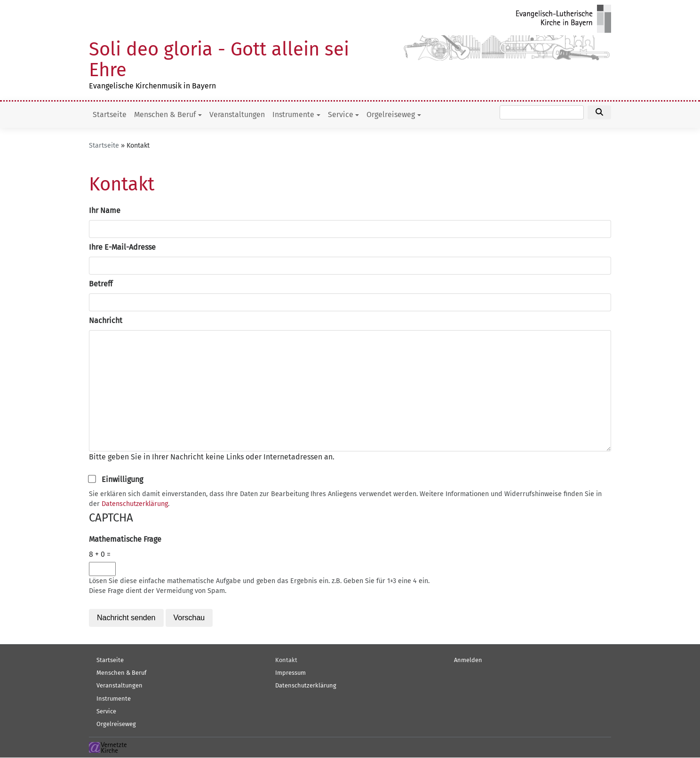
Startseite (110, 114)
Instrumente (293, 114)
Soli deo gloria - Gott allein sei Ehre (219, 60)
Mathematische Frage (125, 539)
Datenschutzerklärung (135, 504)
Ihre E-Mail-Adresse (122, 247)
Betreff (101, 284)
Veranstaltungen (237, 114)
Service (341, 114)
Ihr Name (105, 210)
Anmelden (468, 660)
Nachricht (106, 320)
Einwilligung (122, 479)
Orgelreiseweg (391, 114)
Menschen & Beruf (165, 114)
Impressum (290, 673)
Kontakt (286, 660)
